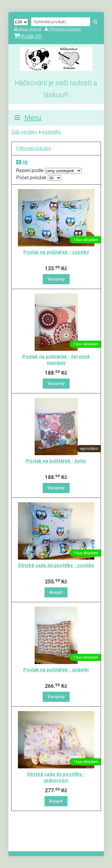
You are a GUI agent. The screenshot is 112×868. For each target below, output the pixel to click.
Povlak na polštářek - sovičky (56, 252)
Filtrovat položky (33, 148)
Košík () (28, 36)
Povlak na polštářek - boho (56, 461)
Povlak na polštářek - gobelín (56, 670)
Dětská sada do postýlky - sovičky (56, 565)
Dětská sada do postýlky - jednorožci (56, 777)
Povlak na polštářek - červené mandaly (56, 360)
